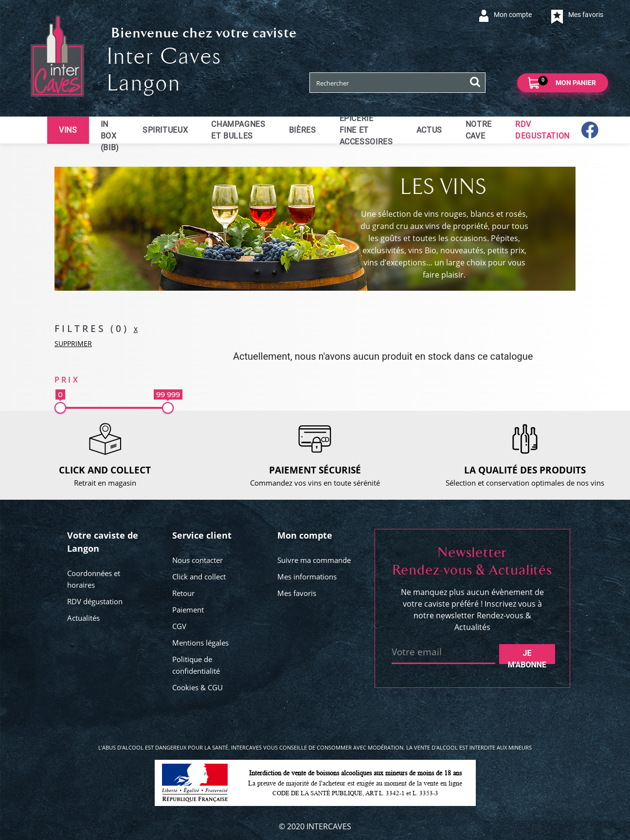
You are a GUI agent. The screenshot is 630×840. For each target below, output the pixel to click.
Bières (303, 130)
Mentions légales (200, 643)
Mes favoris (297, 593)
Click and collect (199, 577)
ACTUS (429, 130)
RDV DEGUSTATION (542, 130)
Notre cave (479, 130)
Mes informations (307, 577)
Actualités (83, 618)
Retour (183, 593)
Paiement (188, 610)
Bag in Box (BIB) (110, 130)
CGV (179, 626)
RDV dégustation (95, 601)
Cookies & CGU (198, 687)
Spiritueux (165, 130)
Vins (68, 130)
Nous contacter (198, 560)
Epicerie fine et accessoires (366, 130)
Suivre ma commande (314, 560)
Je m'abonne (527, 656)
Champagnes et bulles (238, 130)
